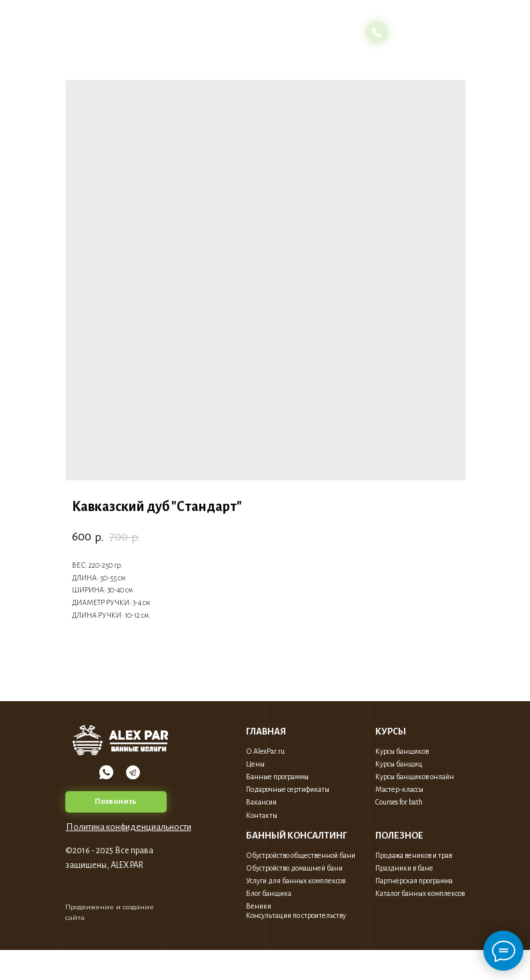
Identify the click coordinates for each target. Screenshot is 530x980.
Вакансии (261, 802)
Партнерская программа (414, 881)
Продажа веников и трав (414, 855)
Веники (259, 906)
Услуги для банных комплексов (296, 881)
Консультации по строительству (296, 915)
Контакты (262, 815)
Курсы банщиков (402, 751)
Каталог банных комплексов (420, 893)
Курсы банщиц (399, 764)
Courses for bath (399, 802)
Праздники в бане (404, 868)
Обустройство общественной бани (301, 855)
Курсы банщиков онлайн (415, 777)
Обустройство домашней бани (294, 868)
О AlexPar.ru (265, 751)
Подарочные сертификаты (288, 789)
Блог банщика (269, 893)
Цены (255, 764)
